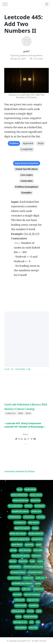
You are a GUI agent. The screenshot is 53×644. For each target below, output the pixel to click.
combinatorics (15, 517)
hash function (25, 550)
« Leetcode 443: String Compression (23, 423)
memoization (15, 567)
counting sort (20, 522)
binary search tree (21, 500)
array (20, 489)
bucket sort (36, 511)
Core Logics (27, 175)
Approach (28, 143)
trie (38, 622)
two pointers (21, 628)
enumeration (37, 539)
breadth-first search (20, 511)
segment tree (33, 600)
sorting (30, 611)
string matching (31, 617)
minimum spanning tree (33, 567)
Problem (14, 143)
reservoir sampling (32, 594)
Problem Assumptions (26, 187)
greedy (13, 550)
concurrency (29, 517)
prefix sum (40, 578)
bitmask (28, 506)
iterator (13, 561)
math (32, 561)
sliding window (18, 611)
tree (32, 622)
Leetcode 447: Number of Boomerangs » (25, 427)
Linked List (11, 413)
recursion (17, 594)
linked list (23, 561)
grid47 (26, 51)
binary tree (35, 500)
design (35, 528)
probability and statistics (22, 583)
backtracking (30, 489)
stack (39, 611)
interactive (37, 556)
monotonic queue (18, 572)
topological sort (20, 622)
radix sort (26, 589)
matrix (40, 561)
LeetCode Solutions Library (22, 405)
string (18, 617)
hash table (38, 550)
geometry (29, 545)
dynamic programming (20, 539)
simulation (34, 605)
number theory (14, 578)
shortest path (20, 605)
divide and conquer (18, 534)
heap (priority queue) (21, 556)
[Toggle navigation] (47, 4)
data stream (34, 522)
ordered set (28, 578)
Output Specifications (26, 169)
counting (41, 517)
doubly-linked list (36, 534)
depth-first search (22, 528)
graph (39, 545)
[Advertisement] (26, 339)
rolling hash (19, 600)
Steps (41, 143)
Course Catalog (25, 409)
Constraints (26, 181)
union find (33, 628)
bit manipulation (15, 506)
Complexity (27, 149)
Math (21, 413)
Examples (26, 193)
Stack (28, 413)
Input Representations (27, 163)
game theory (17, 545)
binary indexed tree (19, 495)
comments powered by (19, 471)
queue (38, 583)
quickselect (14, 589)
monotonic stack (35, 572)
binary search (36, 495)
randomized (38, 589)
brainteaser (40, 506)
